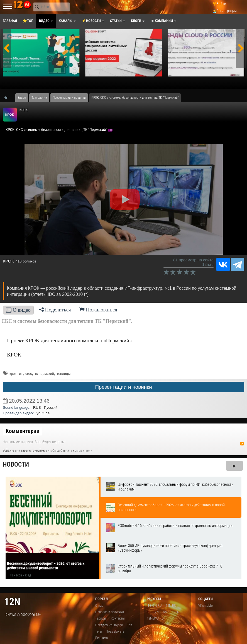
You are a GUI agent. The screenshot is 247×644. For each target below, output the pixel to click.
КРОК (24, 110)
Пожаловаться (98, 310)
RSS (242, 444)
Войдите (8, 450)
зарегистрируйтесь (34, 450)
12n (12, 602)
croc (29, 374)
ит (21, 374)
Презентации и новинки (123, 387)
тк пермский (44, 374)
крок (13, 374)
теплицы (64, 374)
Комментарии (23, 431)
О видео (18, 310)
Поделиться (55, 310)
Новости (16, 465)
